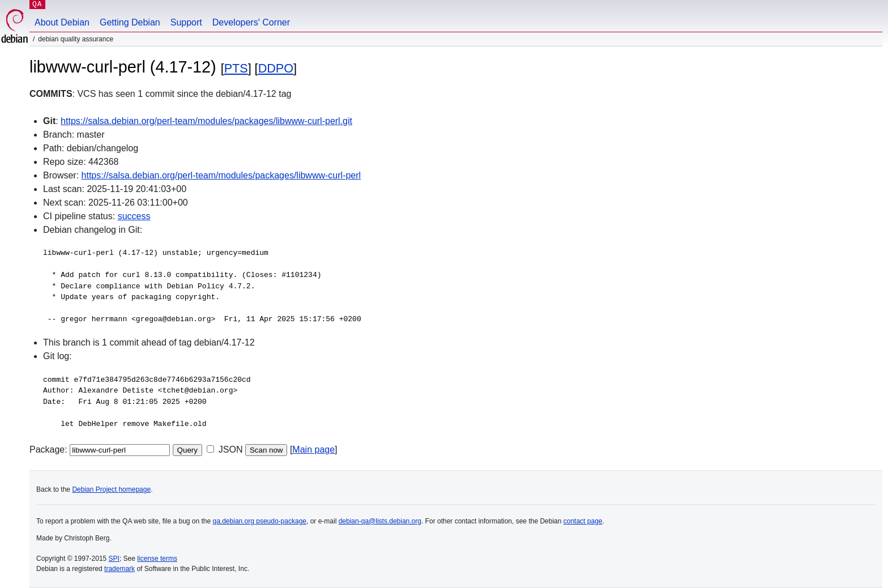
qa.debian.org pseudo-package (260, 521)
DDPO (276, 68)
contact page (583, 521)
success (134, 216)
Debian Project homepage (111, 489)
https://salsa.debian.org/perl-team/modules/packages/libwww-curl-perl (221, 175)
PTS (236, 68)
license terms (157, 559)
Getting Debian (130, 22)
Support (186, 22)
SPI (114, 559)
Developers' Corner (251, 22)
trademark (119, 569)
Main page (313, 449)
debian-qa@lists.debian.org (380, 521)
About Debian (62, 22)
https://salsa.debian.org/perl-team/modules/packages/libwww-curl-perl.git (206, 121)
